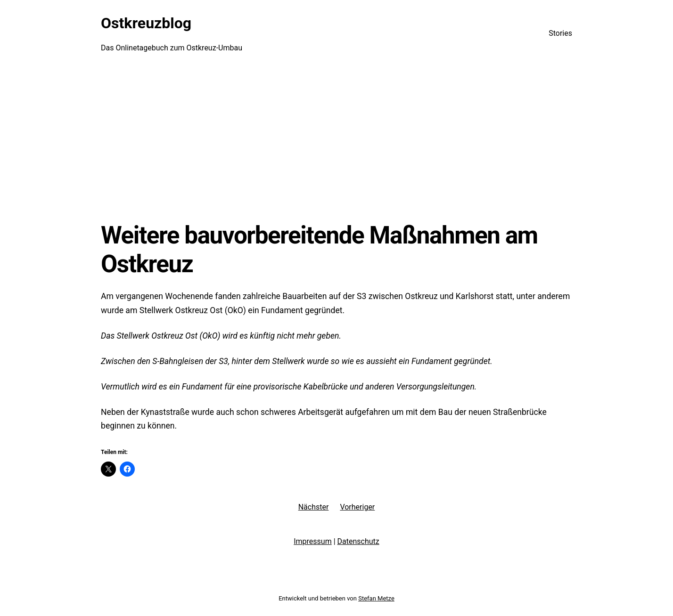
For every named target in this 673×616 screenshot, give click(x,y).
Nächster (314, 507)
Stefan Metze (376, 598)
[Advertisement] (336, 144)
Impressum (313, 541)
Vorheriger (357, 507)
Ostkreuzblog (146, 23)
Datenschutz (358, 541)
